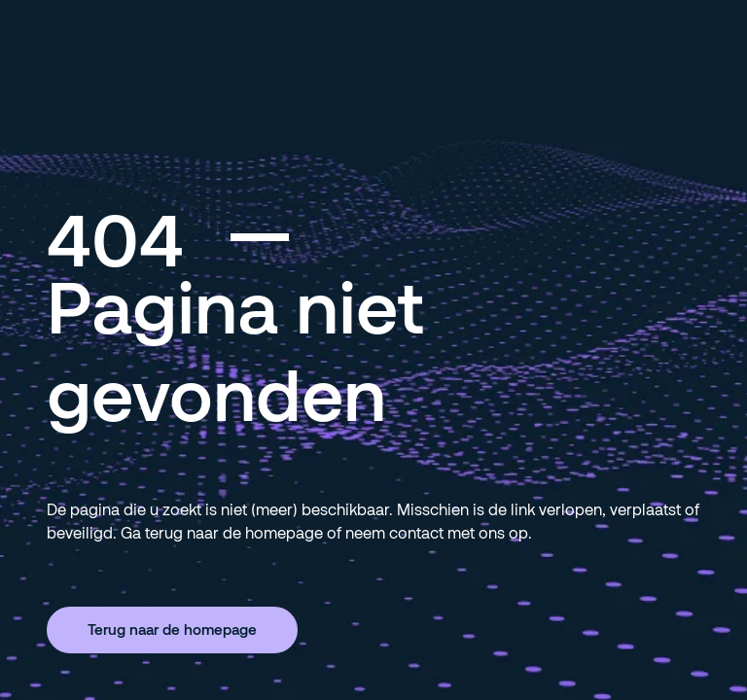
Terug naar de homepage (172, 629)
